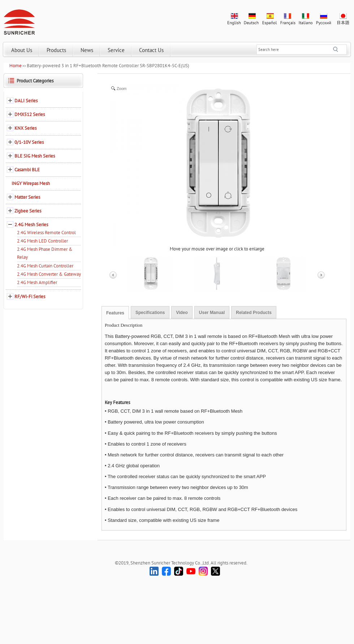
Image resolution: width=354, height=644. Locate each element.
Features (115, 313)
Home (16, 66)
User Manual (212, 313)
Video (182, 313)
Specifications (150, 313)
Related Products (254, 313)
